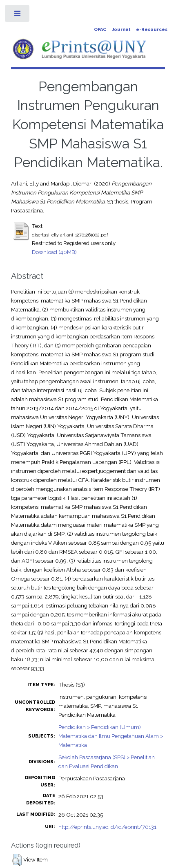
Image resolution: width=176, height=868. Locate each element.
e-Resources (152, 30)
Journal (121, 30)
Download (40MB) (54, 252)
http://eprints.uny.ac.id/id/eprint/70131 (107, 827)
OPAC (100, 30)
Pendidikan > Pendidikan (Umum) (100, 727)
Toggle (18, 15)
